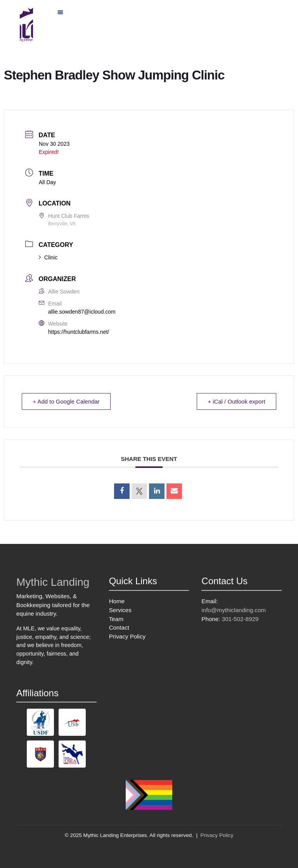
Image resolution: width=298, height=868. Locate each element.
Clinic (48, 257)
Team (116, 619)
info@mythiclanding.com (234, 610)
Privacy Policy (127, 636)
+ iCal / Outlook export (236, 401)
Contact (119, 627)
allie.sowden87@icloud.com (82, 312)
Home (117, 601)
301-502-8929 (240, 619)
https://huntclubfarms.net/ (79, 332)
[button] (61, 12)
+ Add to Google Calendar (67, 401)
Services (120, 610)
